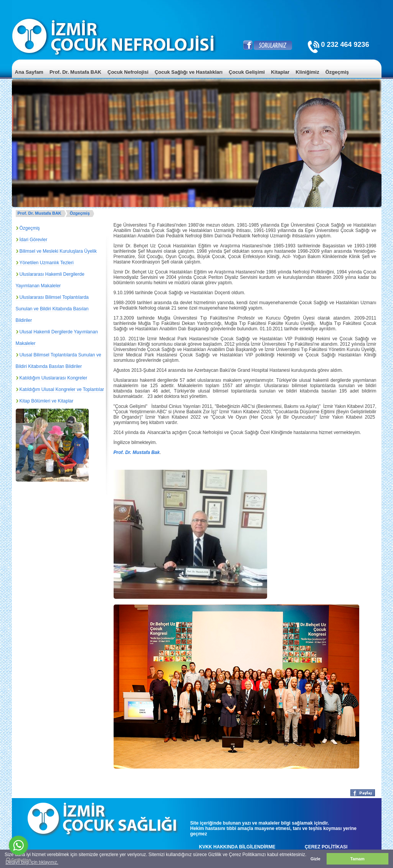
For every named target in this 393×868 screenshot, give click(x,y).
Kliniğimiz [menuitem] (307, 72)
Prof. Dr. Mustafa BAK (40, 213)
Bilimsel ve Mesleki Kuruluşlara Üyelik (58, 251)
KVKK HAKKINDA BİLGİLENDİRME (237, 847)
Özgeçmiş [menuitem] (337, 72)
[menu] (197, 78)
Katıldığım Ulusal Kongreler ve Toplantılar (62, 389)
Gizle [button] (315, 859)
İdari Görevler (34, 240)
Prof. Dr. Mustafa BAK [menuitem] (75, 72)
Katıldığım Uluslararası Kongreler (54, 378)
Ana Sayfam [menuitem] (29, 72)
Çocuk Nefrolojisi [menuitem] (128, 72)
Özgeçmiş (80, 213)
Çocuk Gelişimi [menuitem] (247, 72)
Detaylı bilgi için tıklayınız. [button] (32, 862)
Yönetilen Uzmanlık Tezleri (47, 263)
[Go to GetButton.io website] (18, 860)
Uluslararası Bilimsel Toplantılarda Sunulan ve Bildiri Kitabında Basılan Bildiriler (52, 309)
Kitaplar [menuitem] (280, 72)
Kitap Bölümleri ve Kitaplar (47, 401)
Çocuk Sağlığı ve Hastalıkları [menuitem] (189, 72)
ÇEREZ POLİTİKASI (326, 847)
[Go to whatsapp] (18, 845)
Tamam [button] (357, 859)
